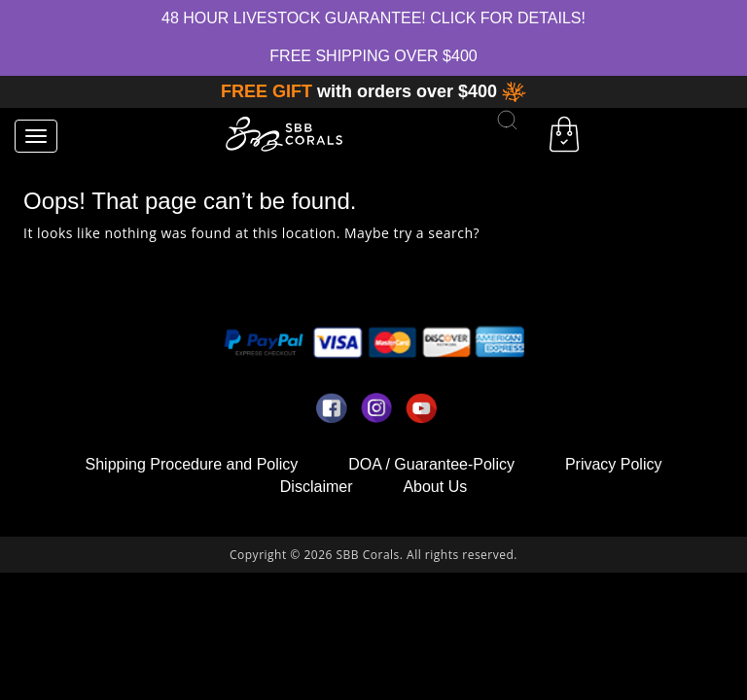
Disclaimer (317, 487)
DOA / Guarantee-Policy (431, 464)
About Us (435, 487)
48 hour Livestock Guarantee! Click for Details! (373, 18)
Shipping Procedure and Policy (192, 464)
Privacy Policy (614, 464)
